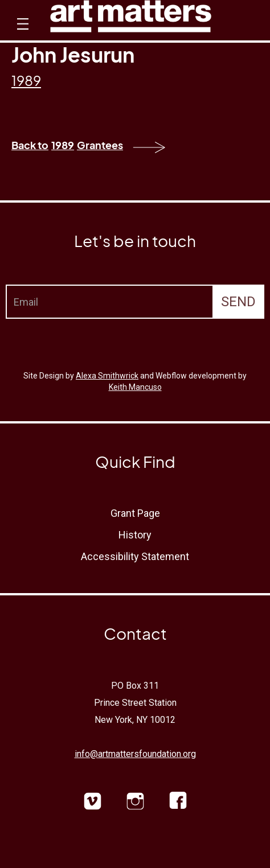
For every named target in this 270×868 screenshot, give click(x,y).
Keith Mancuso (135, 387)
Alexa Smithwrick (107, 376)
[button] (21, 34)
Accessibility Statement (135, 556)
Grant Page (135, 513)
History (135, 535)
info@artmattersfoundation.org (135, 754)
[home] (130, 19)
